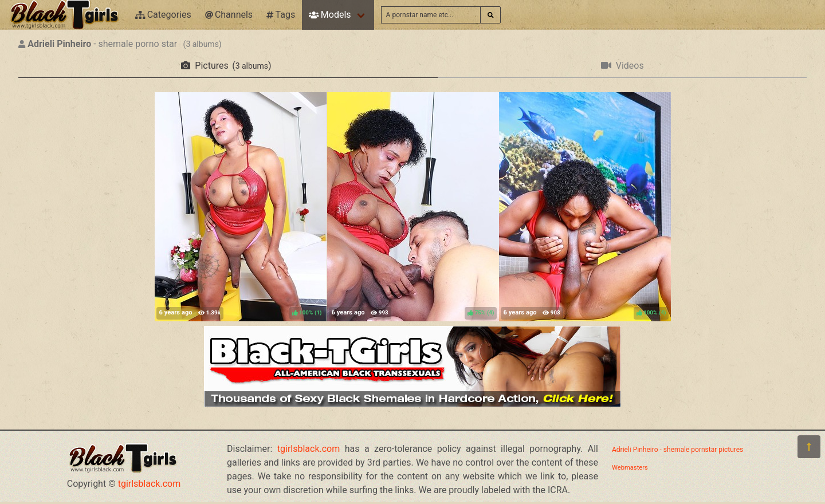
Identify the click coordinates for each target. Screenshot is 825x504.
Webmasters (630, 468)
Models (330, 15)
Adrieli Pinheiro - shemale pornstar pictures (677, 450)
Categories (163, 15)
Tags (281, 15)
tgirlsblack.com (150, 484)
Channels (229, 15)
